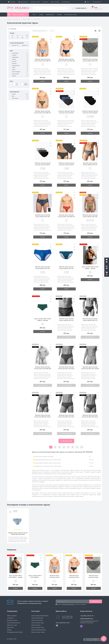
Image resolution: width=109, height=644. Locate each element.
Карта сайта (10, 627)
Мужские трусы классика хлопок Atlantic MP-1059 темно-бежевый (90, 61)
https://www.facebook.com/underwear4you (57, 625)
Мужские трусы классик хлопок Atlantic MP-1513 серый (90, 165)
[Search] (68, 8)
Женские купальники (37, 618)
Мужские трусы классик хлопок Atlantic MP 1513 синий (66, 320)
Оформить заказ (98, 9)
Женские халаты (36, 625)
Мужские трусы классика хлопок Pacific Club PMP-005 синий (66, 61)
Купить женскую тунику (38, 632)
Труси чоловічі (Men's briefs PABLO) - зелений (35, 577)
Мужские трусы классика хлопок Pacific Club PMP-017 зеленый (43, 113)
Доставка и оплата (36, 2)
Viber (81, 626)
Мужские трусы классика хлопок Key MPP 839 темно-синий (43, 417)
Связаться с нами (12, 625)
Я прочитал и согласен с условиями (72, 604)
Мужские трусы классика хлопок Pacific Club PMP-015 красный (66, 217)
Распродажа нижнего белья (15, 632)
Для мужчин (17, 19)
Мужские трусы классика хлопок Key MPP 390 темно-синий (90, 417)
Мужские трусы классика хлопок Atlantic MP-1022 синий (18, 534)
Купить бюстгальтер (37, 620)
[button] (107, 274)
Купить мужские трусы (38, 627)
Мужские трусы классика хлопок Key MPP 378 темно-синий (66, 417)
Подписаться (96, 601)
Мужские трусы (26, 19)
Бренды (60, 14)
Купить (43, 81)
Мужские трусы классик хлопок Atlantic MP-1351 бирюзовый (66, 268)
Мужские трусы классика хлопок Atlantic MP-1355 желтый (90, 217)
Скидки (41, 14)
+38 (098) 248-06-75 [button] (87, 616)
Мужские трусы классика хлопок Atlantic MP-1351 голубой (43, 268)
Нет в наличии (66, 337)
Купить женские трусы (38, 623)
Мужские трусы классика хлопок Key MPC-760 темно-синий (66, 369)
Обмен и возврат (55, 2)
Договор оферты (66, 2)
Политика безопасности (69, 604)
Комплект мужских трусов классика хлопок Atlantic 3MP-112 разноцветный (66, 113)
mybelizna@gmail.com (87, 618)
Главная (9, 19)
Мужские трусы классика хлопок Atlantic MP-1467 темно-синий (43, 217)
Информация (50, 14)
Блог (35, 14)
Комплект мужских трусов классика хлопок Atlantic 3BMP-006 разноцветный (43, 165)
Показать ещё (66, 441)
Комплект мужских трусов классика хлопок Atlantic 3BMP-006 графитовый (66, 165)
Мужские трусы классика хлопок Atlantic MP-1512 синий (90, 320)
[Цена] (13, 84)
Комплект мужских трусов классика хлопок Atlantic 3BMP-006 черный (90, 113)
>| (82, 447)
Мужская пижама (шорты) (39, 630)
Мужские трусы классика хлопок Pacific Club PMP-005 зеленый (43, 369)
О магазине (45, 2)
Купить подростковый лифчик (40, 616)
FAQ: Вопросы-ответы (71, 14)
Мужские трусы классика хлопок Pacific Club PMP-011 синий (43, 61)
